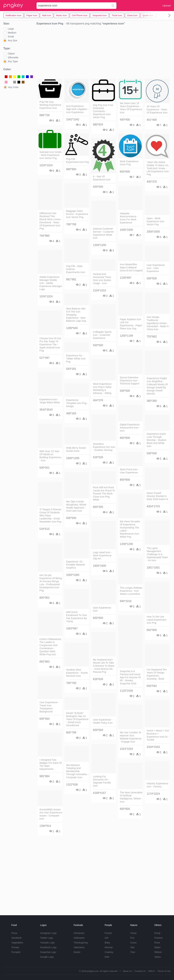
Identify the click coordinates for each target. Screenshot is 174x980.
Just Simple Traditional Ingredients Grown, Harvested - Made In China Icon (158, 323)
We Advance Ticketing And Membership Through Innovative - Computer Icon (77, 771)
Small (11, 37)
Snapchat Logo (48, 952)
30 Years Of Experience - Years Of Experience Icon (157, 109)
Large (11, 29)
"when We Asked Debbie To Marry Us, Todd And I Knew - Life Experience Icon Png (158, 168)
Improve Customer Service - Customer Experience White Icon (103, 233)
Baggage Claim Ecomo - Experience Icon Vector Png (77, 214)
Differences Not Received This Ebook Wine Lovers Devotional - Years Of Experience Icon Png (50, 221)
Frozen (108, 933)
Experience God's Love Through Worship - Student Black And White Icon (156, 440)
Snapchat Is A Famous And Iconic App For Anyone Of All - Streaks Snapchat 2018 (130, 677)
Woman (109, 947)
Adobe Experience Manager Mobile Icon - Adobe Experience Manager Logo (51, 283)
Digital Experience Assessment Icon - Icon (130, 428)
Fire (132, 938)
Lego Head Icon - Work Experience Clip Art (102, 555)
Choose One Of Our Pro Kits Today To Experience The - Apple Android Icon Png (50, 344)
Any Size (12, 40)
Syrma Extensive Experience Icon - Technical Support (129, 381)
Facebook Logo (48, 947)
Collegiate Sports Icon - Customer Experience (102, 335)
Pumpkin (16, 952)
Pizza (14, 933)
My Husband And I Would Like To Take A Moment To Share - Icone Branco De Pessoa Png (104, 666)
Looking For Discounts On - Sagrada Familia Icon (102, 781)
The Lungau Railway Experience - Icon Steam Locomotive (131, 591)
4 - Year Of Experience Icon (102, 178)
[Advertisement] (104, 53)
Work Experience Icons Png (129, 163)
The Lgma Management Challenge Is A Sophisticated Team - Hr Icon (157, 554)
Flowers (158, 938)
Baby (107, 943)
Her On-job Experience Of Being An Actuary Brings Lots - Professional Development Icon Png (51, 583)
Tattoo (158, 957)
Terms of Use (164, 971)
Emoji (157, 933)
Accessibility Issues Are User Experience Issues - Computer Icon (51, 814)
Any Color (13, 87)
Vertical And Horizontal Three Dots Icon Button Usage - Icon (102, 279)
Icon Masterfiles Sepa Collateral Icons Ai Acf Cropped (131, 267)
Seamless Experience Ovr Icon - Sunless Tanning (104, 447)
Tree (133, 952)
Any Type (13, 61)
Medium (12, 33)
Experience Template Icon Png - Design (77, 403)
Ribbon (158, 952)
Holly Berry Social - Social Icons (76, 449)
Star (132, 947)
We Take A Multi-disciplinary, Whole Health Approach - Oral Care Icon (76, 506)
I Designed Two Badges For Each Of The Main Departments (50, 764)
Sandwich (17, 938)
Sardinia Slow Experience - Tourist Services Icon (77, 673)
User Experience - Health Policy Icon (103, 721)
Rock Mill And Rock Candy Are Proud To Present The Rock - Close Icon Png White (104, 494)
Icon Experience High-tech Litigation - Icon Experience (77, 109)
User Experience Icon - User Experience (156, 268)
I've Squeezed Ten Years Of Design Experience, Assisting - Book (157, 674)
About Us (127, 971)
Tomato (15, 947)
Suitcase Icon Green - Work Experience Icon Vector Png (50, 155)
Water (157, 947)
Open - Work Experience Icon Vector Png (155, 221)
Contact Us (140, 971)
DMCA (152, 971)
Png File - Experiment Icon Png (77, 160)
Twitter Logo (47, 938)
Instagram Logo (48, 933)
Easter (77, 952)
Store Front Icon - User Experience (129, 471)
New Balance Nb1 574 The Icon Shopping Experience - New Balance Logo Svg (76, 315)
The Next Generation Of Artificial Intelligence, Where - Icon (131, 797)
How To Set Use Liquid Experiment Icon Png (156, 620)
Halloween (79, 938)
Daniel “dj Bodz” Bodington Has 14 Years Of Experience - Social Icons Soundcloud (77, 719)
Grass (133, 943)
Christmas (79, 933)
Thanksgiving (81, 943)
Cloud (133, 933)
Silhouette (13, 57)
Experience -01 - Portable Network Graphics (75, 565)
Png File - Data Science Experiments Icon (76, 269)
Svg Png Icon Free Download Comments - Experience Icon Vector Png (103, 111)
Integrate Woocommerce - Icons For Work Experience (129, 218)
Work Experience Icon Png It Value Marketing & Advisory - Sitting (102, 388)
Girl (107, 938)
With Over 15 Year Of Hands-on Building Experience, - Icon (51, 456)
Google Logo (47, 957)
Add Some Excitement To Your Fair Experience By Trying (77, 617)
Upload (167, 6)
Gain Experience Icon (102, 609)
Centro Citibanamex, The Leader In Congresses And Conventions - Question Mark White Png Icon (51, 647)
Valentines (79, 947)
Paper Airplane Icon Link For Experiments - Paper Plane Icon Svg (131, 324)
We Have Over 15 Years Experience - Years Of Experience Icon (131, 108)
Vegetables (17, 943)
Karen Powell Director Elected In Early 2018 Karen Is (157, 496)
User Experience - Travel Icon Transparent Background (49, 707)
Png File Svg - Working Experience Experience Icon (50, 105)
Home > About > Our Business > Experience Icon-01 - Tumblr (158, 735)
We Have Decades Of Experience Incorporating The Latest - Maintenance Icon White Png (130, 529)
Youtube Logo (47, 943)
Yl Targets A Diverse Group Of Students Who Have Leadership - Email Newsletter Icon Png (50, 516)
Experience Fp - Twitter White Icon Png (76, 359)
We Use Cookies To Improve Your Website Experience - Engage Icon (131, 737)
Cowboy (109, 952)
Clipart (11, 54)
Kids (107, 957)
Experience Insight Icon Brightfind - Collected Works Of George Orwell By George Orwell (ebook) (157, 386)
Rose (157, 943)
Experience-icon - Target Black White (50, 401)
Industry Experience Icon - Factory (157, 785)
